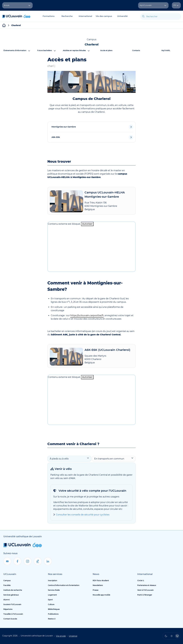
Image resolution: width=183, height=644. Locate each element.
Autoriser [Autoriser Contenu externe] (87, 224)
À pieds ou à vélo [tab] (69, 459)
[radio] (166, 636)
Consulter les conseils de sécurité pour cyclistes (83, 515)
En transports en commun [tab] (114, 459)
